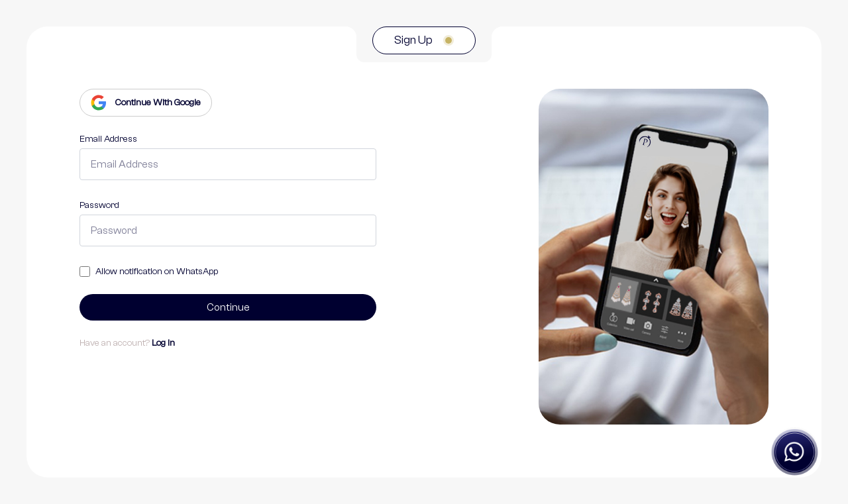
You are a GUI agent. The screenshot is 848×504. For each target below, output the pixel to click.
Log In (163, 343)
